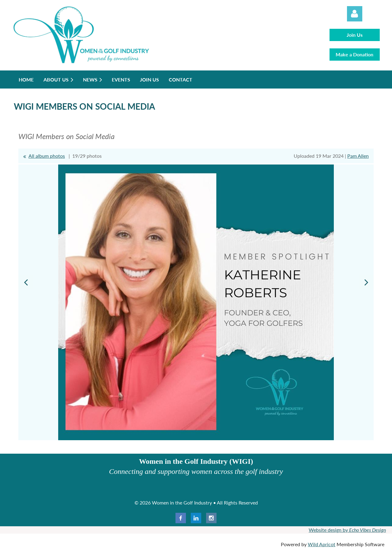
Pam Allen (358, 156)
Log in (355, 14)
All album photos (47, 156)
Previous (26, 282)
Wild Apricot (322, 544)
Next (366, 282)
